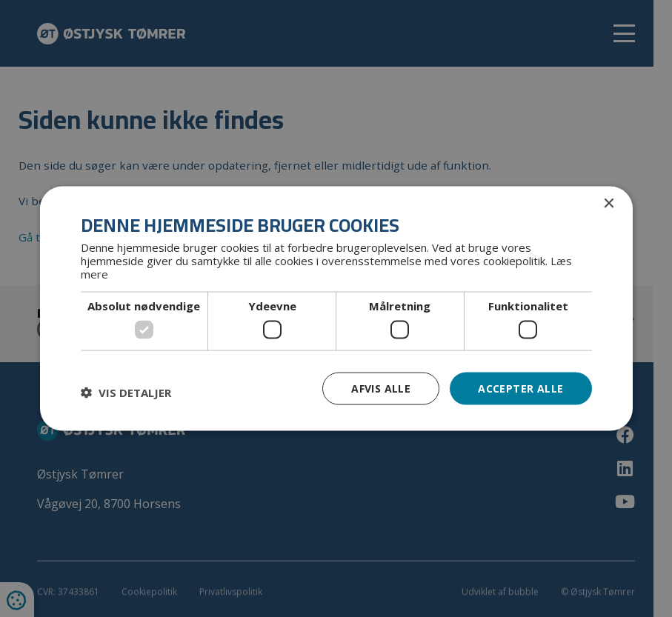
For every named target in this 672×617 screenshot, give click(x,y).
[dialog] (336, 308)
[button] (126, 392)
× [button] (609, 203)
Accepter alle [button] (520, 388)
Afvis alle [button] (381, 388)
